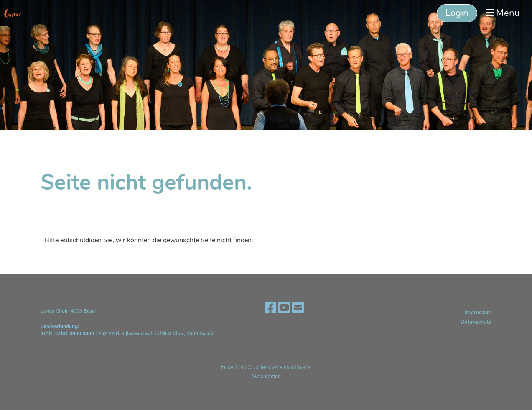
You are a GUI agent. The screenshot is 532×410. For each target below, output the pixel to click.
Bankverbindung (59, 326)
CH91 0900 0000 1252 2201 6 (90, 333)
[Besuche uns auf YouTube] (284, 308)
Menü (503, 13)
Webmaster (266, 377)
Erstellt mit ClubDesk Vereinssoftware (266, 367)
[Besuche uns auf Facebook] (270, 308)
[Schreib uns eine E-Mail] (298, 308)
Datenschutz (476, 322)
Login (457, 13)
